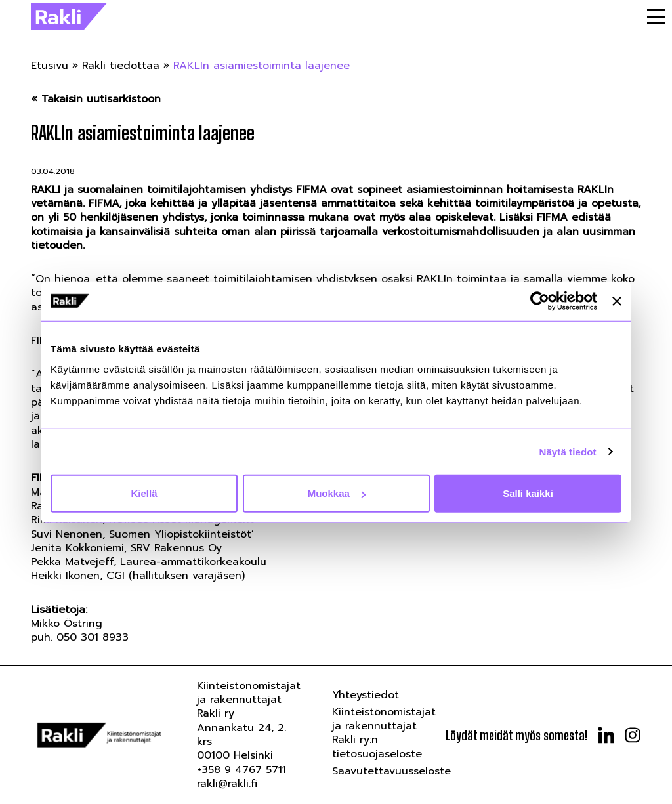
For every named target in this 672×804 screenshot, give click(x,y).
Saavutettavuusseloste (391, 771)
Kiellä (144, 493)
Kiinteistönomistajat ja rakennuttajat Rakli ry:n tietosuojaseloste (384, 733)
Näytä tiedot (568, 451)
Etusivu (50, 66)
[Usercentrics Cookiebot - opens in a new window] (540, 301)
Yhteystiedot (366, 695)
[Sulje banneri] (617, 301)
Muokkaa (337, 493)
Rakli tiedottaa (121, 66)
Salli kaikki (528, 493)
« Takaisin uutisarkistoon (96, 99)
